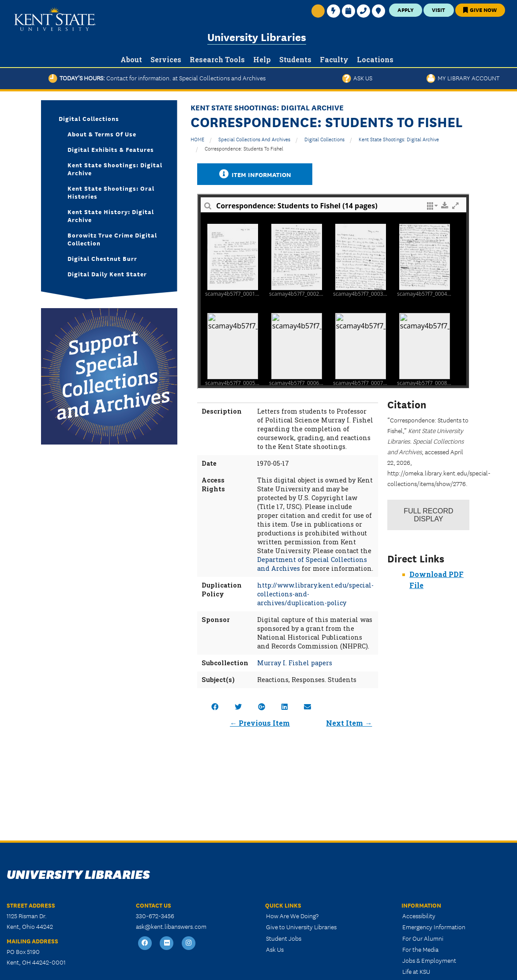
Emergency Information (434, 927)
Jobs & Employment (429, 960)
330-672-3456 (155, 916)
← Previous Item (260, 723)
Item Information (255, 174)
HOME (197, 139)
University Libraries (257, 36)
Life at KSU (416, 971)
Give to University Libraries (301, 927)
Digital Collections (324, 139)
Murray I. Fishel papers (295, 663)
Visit (438, 9)
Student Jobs (284, 938)
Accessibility (419, 916)
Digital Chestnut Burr (102, 258)
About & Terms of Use (102, 134)
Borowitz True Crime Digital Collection (112, 239)
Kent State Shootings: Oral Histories (111, 192)
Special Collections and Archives (254, 139)
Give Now (480, 9)
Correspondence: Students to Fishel (244, 148)
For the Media (420, 949)
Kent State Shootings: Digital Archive (399, 139)
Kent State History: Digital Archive (111, 215)
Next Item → (349, 723)
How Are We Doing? (292, 916)
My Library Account (463, 78)
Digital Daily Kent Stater (107, 274)
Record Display (428, 515)
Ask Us (357, 78)
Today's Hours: (157, 78)
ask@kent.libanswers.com (171, 926)
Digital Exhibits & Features (111, 149)
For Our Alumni (423, 938)
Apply (406, 9)
